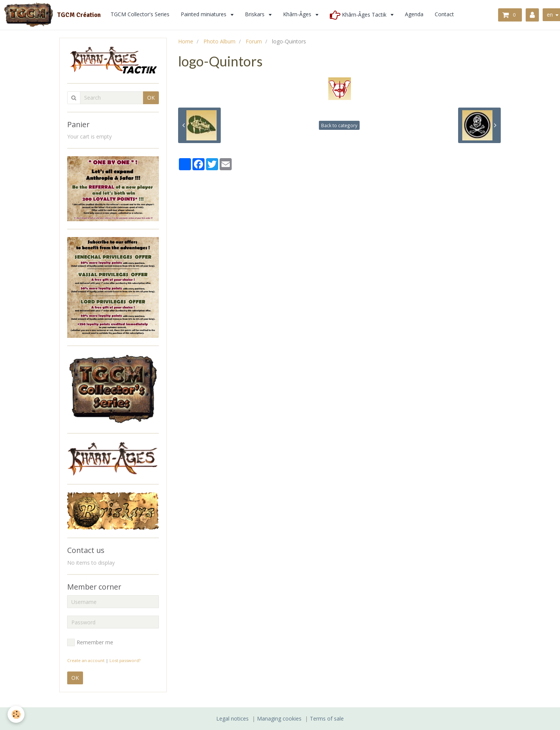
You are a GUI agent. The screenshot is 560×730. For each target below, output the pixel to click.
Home (186, 41)
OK (151, 98)
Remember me (90, 642)
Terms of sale (327, 718)
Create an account (86, 660)
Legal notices (232, 718)
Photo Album (219, 41)
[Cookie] (16, 714)
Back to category (339, 125)
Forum (254, 41)
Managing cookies (279, 718)
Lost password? (125, 660)
